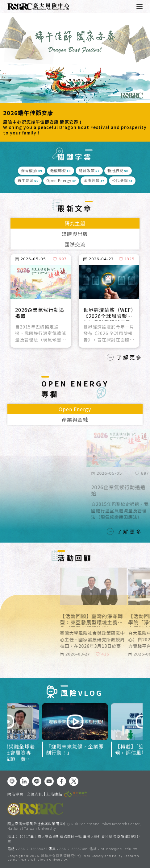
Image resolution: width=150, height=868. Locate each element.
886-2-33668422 (33, 849)
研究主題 (75, 223)
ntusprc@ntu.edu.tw (119, 849)
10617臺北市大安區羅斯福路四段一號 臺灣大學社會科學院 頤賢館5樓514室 (74, 839)
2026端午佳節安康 (28, 113)
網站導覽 (15, 794)
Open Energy (75, 409)
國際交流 (75, 244)
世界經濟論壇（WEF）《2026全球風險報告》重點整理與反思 (108, 314)
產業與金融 (75, 420)
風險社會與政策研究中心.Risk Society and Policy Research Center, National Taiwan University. (73, 858)
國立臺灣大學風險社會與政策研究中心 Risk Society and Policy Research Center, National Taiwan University (74, 826)
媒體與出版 (75, 234)
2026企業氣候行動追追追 (40, 313)
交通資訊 (35, 794)
